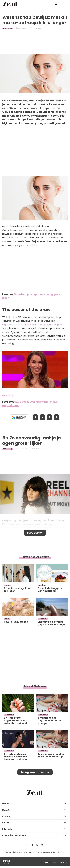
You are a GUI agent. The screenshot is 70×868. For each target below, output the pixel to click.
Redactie (8, 852)
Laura (39, 28)
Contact (61, 852)
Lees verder (35, 533)
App (56, 417)
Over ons (18, 852)
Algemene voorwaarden (45, 852)
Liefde (6, 823)
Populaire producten (14, 835)
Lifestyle (7, 829)
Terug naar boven (33, 772)
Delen (35, 417)
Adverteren (28, 852)
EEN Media (62, 862)
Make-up (8, 28)
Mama (6, 803)
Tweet (42, 417)
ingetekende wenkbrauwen (18, 325)
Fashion (7, 816)
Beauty (6, 810)
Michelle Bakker (43, 449)
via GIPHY (8, 396)
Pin (49, 417)
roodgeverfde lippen (50, 325)
